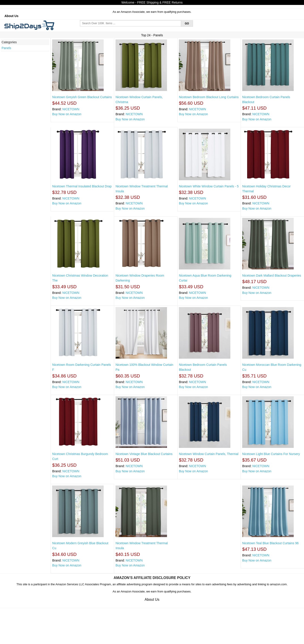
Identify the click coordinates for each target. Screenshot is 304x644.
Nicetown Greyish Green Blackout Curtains (82, 97)
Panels (6, 48)
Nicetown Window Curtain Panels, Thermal (209, 454)
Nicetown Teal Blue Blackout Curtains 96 (270, 543)
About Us (11, 16)
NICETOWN (71, 109)
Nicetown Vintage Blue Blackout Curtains (144, 454)
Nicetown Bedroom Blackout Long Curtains (209, 97)
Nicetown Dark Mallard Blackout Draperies (272, 275)
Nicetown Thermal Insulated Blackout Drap (82, 186)
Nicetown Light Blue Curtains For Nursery (271, 454)
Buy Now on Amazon (67, 114)
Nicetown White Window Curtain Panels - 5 (209, 186)
